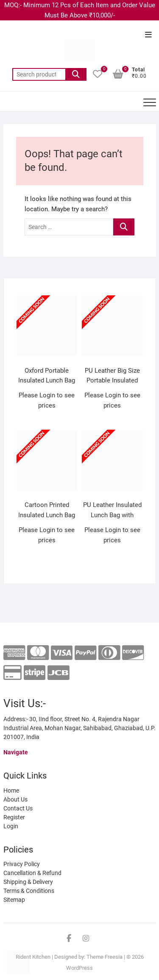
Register (14, 817)
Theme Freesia (105, 957)
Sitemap (14, 900)
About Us (15, 799)
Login (11, 826)
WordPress (79, 968)
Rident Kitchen (33, 957)
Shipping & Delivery (28, 882)
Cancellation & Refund (32, 873)
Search (76, 74)
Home (11, 790)
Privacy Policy (22, 864)
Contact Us (18, 808)
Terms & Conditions (29, 891)
